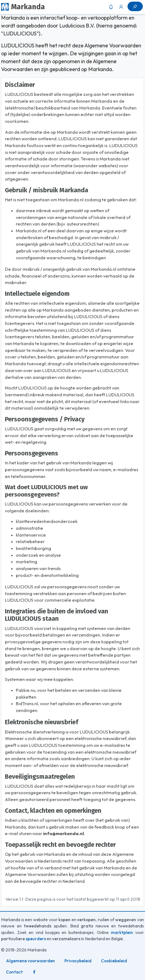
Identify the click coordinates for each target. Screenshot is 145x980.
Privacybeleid (78, 961)
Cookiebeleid (114, 961)
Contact (14, 972)
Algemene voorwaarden (30, 961)
